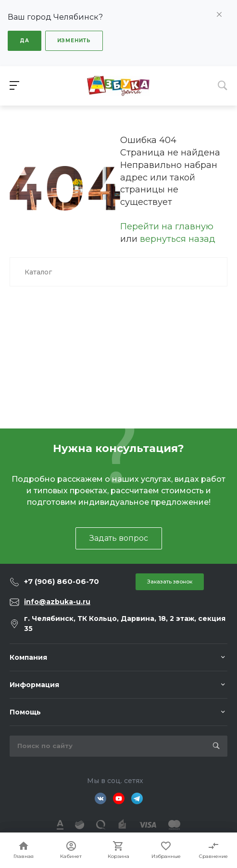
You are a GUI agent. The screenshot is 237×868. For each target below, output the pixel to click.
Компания (28, 657)
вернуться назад (178, 239)
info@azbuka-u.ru (57, 602)
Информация (34, 685)
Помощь (25, 712)
